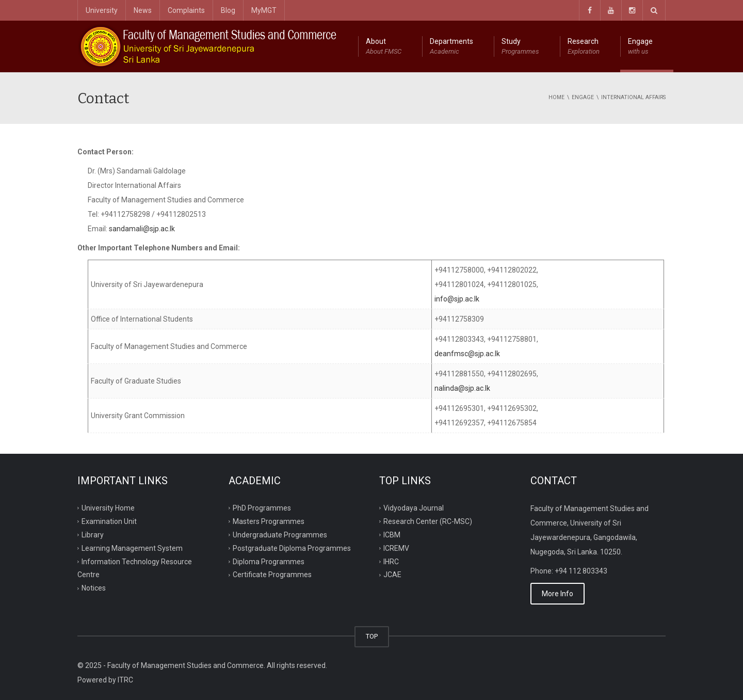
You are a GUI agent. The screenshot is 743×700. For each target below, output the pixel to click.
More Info (558, 594)
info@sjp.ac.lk (457, 299)
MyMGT (264, 10)
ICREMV (396, 548)
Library (93, 534)
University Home (108, 508)
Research (584, 47)
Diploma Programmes (269, 561)
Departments (451, 47)
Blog (228, 10)
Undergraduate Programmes (280, 534)
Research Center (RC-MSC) (428, 521)
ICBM (392, 534)
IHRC (391, 561)
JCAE (392, 575)
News (143, 10)
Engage (640, 47)
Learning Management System (132, 548)
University (102, 10)
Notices (94, 588)
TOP (372, 636)
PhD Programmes (262, 508)
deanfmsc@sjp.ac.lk (467, 354)
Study (520, 47)
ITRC (125, 680)
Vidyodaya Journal (414, 508)
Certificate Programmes (272, 575)
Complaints (186, 10)
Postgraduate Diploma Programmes (292, 548)
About (384, 47)
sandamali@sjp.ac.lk (142, 229)
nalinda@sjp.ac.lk (462, 388)
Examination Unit (109, 521)
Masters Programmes (269, 521)
